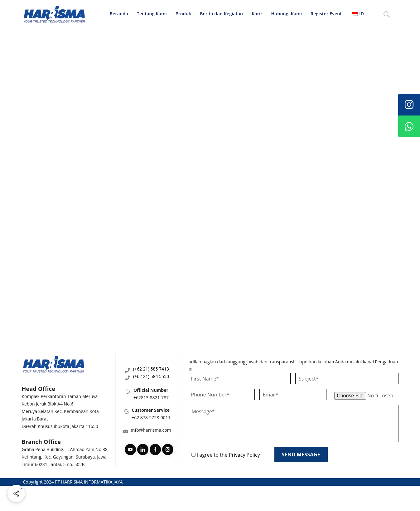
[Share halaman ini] (16, 494)
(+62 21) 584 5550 (151, 376)
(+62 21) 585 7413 (151, 369)
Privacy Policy (244, 455)
